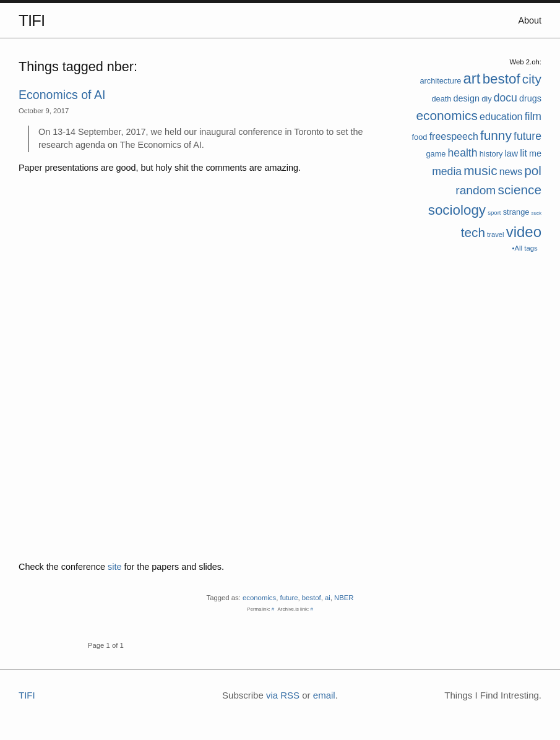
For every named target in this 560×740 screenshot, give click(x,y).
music (480, 170)
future (528, 136)
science (519, 190)
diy (486, 99)
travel (495, 234)
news (511, 172)
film (533, 116)
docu (506, 98)
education (501, 117)
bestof (502, 79)
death (441, 99)
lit (523, 153)
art (472, 78)
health (463, 153)
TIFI (32, 20)
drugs (530, 98)
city (532, 79)
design (467, 98)
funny (496, 135)
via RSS (283, 695)
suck (536, 213)
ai (328, 598)
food (420, 137)
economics (447, 115)
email (324, 695)
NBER (344, 598)
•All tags (525, 248)
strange (516, 212)
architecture (440, 81)
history (491, 154)
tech (473, 232)
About (530, 20)
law (512, 153)
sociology (457, 210)
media (447, 171)
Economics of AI (62, 95)
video (524, 232)
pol (533, 170)
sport (494, 213)
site (114, 567)
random (476, 190)
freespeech (454, 136)
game (436, 154)
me (535, 153)
